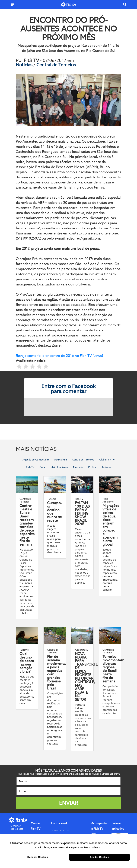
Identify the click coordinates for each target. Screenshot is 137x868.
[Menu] (13, 4)
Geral (42, 467)
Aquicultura (60, 460)
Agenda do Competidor (36, 460)
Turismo (106, 467)
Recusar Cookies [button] (38, 857)
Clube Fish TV (107, 460)
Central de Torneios (56, 65)
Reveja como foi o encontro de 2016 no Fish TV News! (59, 356)
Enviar (69, 803)
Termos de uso (61, 830)
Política (92, 467)
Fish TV (30, 467)
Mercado (78, 467)
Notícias (25, 65)
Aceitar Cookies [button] (99, 857)
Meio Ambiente (59, 467)
